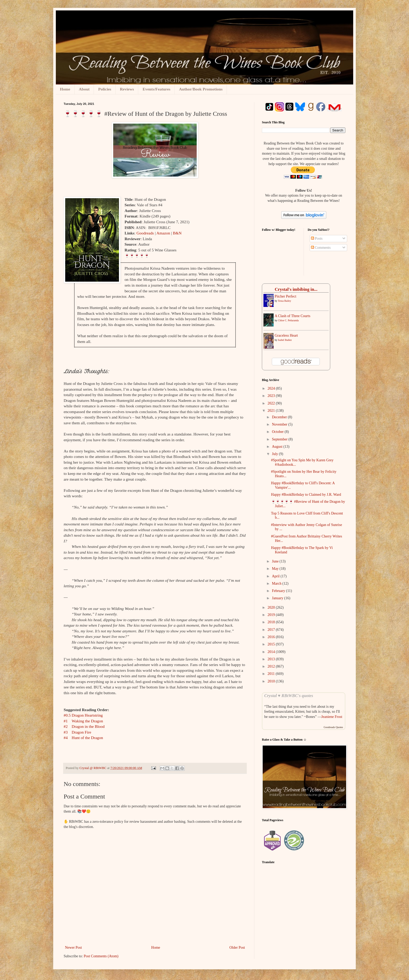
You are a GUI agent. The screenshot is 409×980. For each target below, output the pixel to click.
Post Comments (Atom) (101, 956)
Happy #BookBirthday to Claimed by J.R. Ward (306, 495)
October (278, 432)
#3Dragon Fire (77, 732)
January (278, 598)
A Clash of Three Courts (293, 316)
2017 (272, 630)
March (277, 583)
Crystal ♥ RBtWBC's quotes (289, 696)
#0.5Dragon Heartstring (83, 715)
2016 (272, 637)
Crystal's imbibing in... (296, 289)
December (280, 417)
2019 (272, 615)
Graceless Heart (286, 335)
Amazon (164, 233)
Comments (321, 248)
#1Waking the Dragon (83, 721)
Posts (317, 238)
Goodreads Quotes (333, 727)
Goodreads (146, 233)
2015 (272, 644)
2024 (272, 388)
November (280, 424)
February (279, 591)
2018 (272, 622)
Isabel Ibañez (285, 340)
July (275, 454)
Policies (105, 89)
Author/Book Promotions (201, 89)
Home (65, 89)
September (280, 439)
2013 (272, 659)
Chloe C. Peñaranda (288, 320)
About (84, 89)
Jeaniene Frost (332, 717)
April (276, 576)
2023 (272, 396)
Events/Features (157, 89)
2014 (272, 652)
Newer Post (73, 948)
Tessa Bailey (284, 301)
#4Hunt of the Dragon (83, 738)
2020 (272, 607)
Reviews (127, 89)
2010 (272, 681)
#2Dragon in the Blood (84, 726)
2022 (272, 403)
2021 (272, 411)
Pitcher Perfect (285, 296)
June (276, 561)
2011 (272, 674)
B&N (177, 233)
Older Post (237, 948)
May (276, 569)
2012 (272, 666)
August (278, 447)
